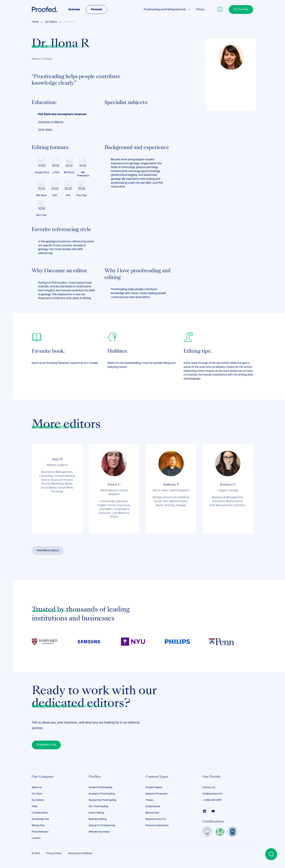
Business (74, 10)
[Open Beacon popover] (271, 854)
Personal (96, 10)
